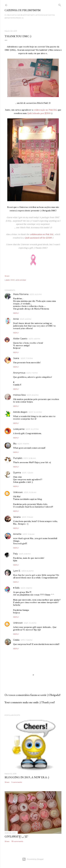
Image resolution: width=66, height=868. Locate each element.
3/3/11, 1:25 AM (28, 473)
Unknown (18, 492)
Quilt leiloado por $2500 (39, 113)
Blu (15, 444)
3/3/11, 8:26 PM (27, 571)
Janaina (17, 517)
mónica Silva (19, 395)
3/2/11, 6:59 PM (34, 339)
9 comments (17, 782)
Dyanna (17, 473)
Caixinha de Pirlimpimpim (23, 10)
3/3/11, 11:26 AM (28, 534)
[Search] (60, 4)
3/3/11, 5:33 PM (25, 554)
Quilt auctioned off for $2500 (38, 238)
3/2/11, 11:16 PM (23, 444)
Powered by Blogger (33, 859)
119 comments (17, 841)
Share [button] (7, 276)
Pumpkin (18, 458)
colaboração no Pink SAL (45, 110)
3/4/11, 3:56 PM (26, 588)
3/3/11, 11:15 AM (27, 517)
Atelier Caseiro (20, 339)
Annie (16, 319)
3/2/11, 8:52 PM (33, 395)
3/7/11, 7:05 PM (26, 640)
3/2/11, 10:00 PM (35, 412)
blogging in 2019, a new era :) (27, 777)
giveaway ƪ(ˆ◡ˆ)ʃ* (16, 836)
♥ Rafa (16, 588)
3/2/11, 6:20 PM (36, 294)
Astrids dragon (20, 412)
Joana (16, 358)
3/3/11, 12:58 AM (30, 458)
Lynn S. (17, 571)
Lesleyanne (19, 429)
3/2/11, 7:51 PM (32, 373)
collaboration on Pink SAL (42, 234)
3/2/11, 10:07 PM (32, 429)
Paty (15, 554)
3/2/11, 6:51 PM (26, 319)
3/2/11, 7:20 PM (27, 358)
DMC (13, 280)
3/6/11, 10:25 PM (30, 623)
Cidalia (16, 640)
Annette (17, 534)
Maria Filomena (21, 294)
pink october (21, 280)
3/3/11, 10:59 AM (30, 492)
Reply (16, 313)
